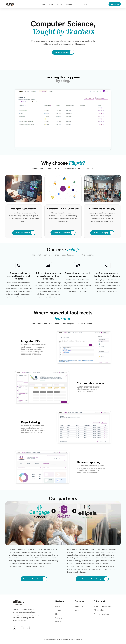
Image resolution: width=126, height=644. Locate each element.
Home (58, 606)
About (77, 610)
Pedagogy (59, 618)
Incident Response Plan (102, 606)
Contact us (79, 606)
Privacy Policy (99, 610)
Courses (58, 610)
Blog (57, 614)
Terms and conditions (102, 614)
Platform (58, 622)
